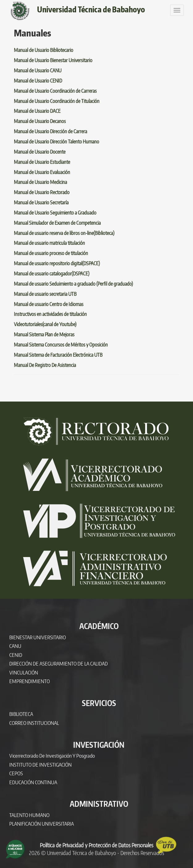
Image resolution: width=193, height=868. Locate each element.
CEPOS (16, 773)
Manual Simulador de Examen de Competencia (57, 223)
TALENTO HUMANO (29, 815)
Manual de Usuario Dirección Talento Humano (57, 142)
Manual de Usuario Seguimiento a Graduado (55, 213)
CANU (15, 646)
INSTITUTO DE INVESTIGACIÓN (40, 765)
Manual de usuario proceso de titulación (51, 253)
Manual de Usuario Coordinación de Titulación (57, 101)
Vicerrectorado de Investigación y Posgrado (52, 756)
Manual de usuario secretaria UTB (45, 294)
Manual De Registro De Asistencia (45, 365)
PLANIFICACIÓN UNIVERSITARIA (42, 824)
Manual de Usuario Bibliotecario (44, 50)
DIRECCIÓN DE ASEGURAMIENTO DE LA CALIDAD (59, 664)
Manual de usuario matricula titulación (49, 243)
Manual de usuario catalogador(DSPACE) (52, 274)
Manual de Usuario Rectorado (42, 192)
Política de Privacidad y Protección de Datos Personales (96, 845)
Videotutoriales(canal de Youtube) (45, 324)
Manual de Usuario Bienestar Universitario (53, 60)
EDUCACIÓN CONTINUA (33, 782)
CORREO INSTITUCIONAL (34, 723)
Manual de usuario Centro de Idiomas (49, 304)
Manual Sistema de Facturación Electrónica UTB (58, 355)
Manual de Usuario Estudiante (42, 162)
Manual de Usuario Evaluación (42, 172)
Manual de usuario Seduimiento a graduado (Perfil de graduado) (73, 284)
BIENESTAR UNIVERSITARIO (38, 637)
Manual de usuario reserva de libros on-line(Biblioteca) (64, 233)
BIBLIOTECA (21, 714)
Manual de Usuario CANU (38, 70)
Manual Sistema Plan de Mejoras (44, 334)
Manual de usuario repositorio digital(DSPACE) (57, 263)
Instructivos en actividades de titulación (50, 314)
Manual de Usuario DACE (37, 111)
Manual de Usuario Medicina (40, 182)
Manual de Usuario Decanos (40, 121)
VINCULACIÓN (24, 672)
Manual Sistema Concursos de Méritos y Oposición (61, 345)
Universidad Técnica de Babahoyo (91, 9)
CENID (16, 655)
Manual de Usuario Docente (40, 152)
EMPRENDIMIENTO (29, 681)
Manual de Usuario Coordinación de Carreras (55, 91)
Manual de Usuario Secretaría (41, 202)
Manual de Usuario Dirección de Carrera (50, 131)
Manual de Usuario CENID (38, 81)
